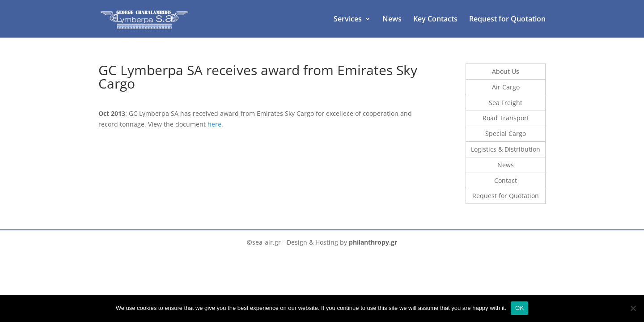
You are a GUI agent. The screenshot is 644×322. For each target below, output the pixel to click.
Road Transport (506, 118)
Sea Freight (506, 103)
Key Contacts (435, 20)
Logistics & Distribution (506, 149)
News (392, 20)
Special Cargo (506, 133)
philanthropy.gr (373, 242)
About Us (506, 71)
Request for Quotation (507, 20)
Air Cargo (506, 87)
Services (348, 20)
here (214, 124)
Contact (506, 180)
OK (519, 308)
